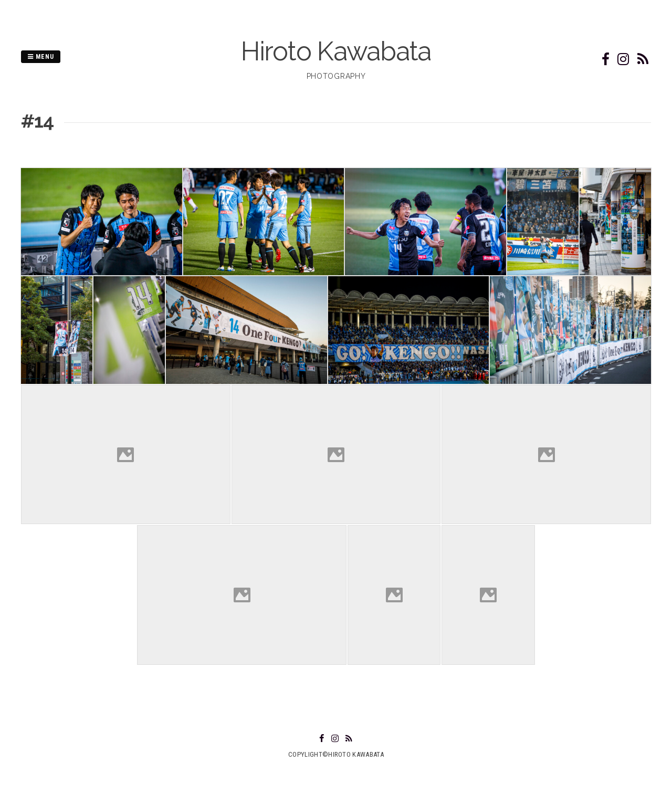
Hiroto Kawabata (336, 51)
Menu (41, 57)
